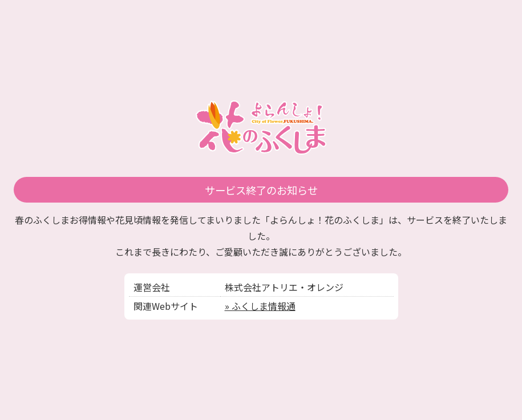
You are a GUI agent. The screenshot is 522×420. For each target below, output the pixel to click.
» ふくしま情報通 (260, 306)
